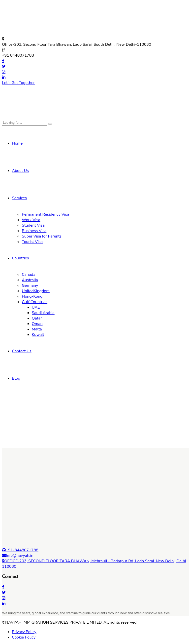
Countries (20, 258)
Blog (16, 378)
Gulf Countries (35, 302)
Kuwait (38, 335)
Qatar (37, 318)
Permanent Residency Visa (46, 214)
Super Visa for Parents (42, 236)
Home (17, 143)
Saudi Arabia (43, 313)
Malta (37, 329)
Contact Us (22, 351)
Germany (30, 285)
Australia (30, 280)
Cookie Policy (24, 637)
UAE (36, 307)
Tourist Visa (32, 242)
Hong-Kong (32, 296)
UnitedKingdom (36, 291)
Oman (37, 324)
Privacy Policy (24, 632)
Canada (29, 275)
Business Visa (34, 231)
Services (19, 198)
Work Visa (31, 220)
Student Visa (33, 225)
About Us (20, 171)
